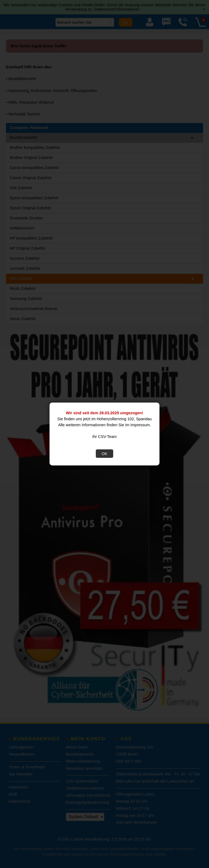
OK (105, 454)
